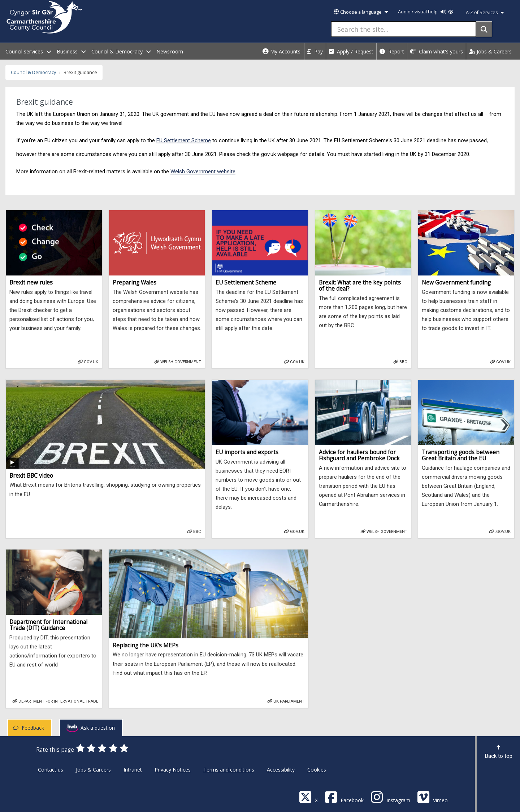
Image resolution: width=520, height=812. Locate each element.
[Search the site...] (404, 29)
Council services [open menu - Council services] (28, 51)
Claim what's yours (437, 51)
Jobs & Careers (490, 51)
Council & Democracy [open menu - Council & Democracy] (121, 51)
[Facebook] (344, 797)
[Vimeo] (432, 797)
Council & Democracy (33, 72)
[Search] (484, 29)
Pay (315, 51)
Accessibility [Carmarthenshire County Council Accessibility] (281, 770)
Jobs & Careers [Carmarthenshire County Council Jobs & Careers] (93, 770)
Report (392, 51)
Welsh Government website (203, 171)
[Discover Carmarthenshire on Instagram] (390, 797)
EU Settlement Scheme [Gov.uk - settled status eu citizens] (184, 140)
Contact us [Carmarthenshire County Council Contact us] (51, 770)
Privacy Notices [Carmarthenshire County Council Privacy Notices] (173, 770)
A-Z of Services (485, 12)
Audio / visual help (426, 12)
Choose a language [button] (361, 12)
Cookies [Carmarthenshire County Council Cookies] (317, 770)
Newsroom (170, 51)
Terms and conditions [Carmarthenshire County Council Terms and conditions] (229, 770)
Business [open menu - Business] (71, 51)
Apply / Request (351, 51)
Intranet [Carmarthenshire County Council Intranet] (133, 770)
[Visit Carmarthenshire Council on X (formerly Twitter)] (308, 797)
